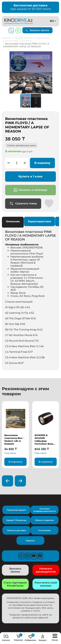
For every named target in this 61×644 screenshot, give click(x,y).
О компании (44, 530)
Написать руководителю (46, 570)
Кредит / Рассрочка (16, 520)
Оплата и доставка (16, 530)
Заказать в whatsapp (31, 190)
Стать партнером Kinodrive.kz (15, 584)
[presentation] (8, 481)
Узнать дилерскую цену (21, 145)
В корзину (42, 163)
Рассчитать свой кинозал (46, 584)
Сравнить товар (23, 204)
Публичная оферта (16, 510)
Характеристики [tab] (39, 221)
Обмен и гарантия (44, 520)
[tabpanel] (31, 297)
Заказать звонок (37, 30)
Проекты (30, 541)
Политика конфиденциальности (45, 510)
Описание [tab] (13, 221)
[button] (56, 54)
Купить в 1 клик (31, 176)
